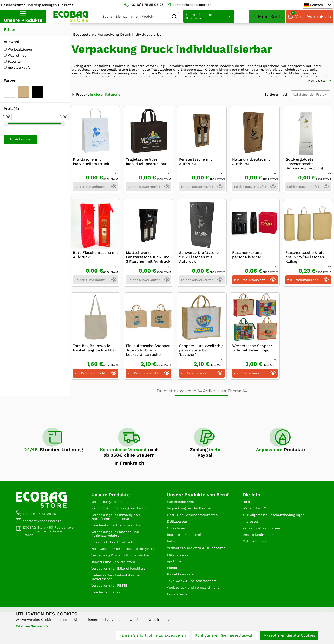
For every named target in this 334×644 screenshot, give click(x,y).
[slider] (6, 129)
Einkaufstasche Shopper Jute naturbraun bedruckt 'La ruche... (148, 368)
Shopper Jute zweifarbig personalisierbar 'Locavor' (201, 368)
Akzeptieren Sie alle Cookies (289, 636)
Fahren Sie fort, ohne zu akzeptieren (153, 636)
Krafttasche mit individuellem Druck (91, 180)
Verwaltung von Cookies (264, 554)
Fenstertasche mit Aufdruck (196, 180)
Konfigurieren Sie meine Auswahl (225, 636)
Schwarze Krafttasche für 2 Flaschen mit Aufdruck (199, 275)
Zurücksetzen (20, 145)
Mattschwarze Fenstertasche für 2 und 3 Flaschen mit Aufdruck (148, 275)
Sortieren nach (276, 113)
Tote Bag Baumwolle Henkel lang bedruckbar (95, 366)
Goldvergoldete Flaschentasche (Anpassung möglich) (304, 182)
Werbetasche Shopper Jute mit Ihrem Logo (252, 366)
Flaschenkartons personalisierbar (247, 273)
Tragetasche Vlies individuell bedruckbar (146, 180)
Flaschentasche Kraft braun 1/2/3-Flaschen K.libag (305, 275)
